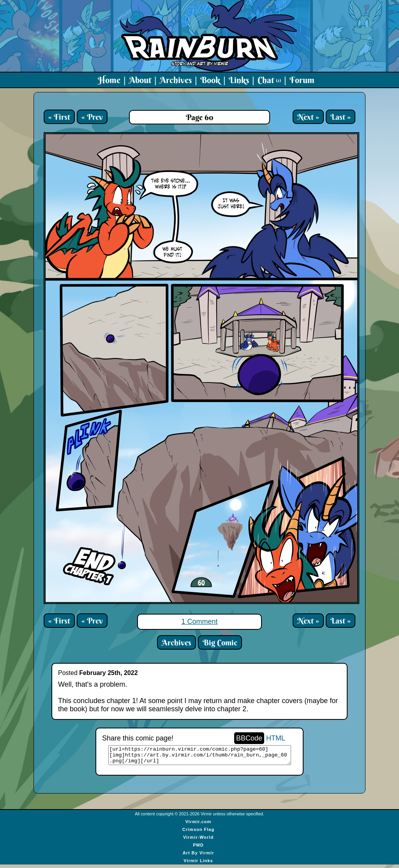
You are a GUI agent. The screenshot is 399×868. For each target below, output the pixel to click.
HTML (276, 738)
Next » (308, 117)
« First (59, 117)
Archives (176, 80)
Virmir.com (199, 825)
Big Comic (220, 642)
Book (210, 80)
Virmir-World (198, 841)
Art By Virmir (199, 856)
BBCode (249, 738)
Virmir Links (198, 864)
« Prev (92, 117)
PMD (198, 849)
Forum (302, 80)
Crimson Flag (198, 833)
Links (239, 80)
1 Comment (199, 622)
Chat (269, 80)
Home (109, 80)
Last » (341, 117)
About (140, 80)
